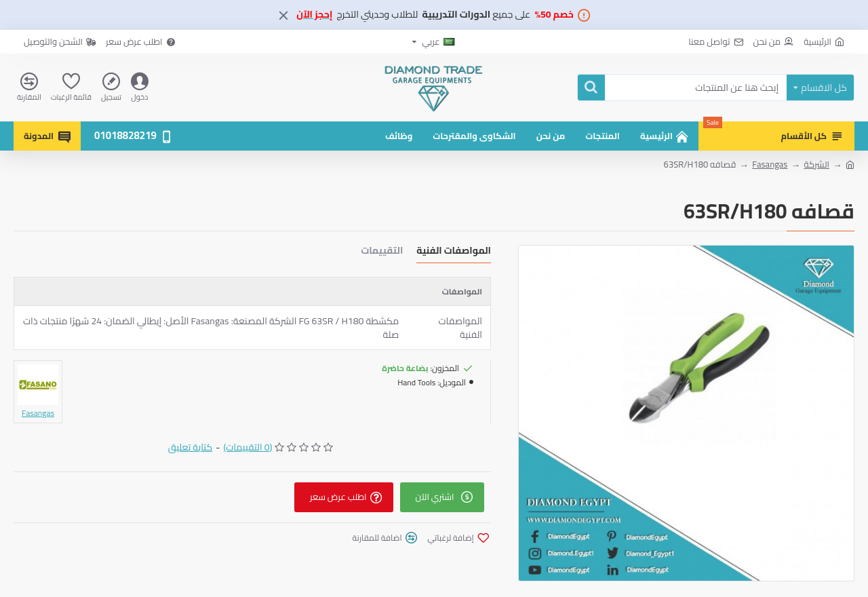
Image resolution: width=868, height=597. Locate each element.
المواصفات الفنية (454, 252)
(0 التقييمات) (248, 447)
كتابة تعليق (191, 447)
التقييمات (382, 252)
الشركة (816, 165)
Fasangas (770, 165)
